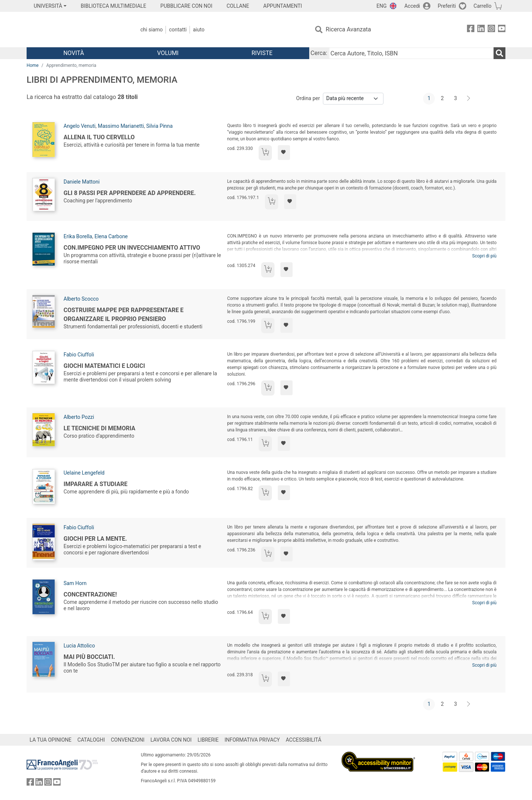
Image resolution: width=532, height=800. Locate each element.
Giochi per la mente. (95, 539)
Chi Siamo (151, 30)
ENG (381, 6)
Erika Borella (78, 236)
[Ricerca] (499, 53)
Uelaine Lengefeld (84, 473)
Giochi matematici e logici (104, 366)
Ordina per (308, 98)
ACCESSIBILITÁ (304, 740)
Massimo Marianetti (121, 126)
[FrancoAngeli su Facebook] (471, 30)
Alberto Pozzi (79, 417)
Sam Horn (75, 583)
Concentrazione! (90, 594)
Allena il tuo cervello (99, 137)
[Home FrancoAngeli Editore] (76, 30)
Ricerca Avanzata (349, 29)
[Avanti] (469, 99)
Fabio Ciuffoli (79, 355)
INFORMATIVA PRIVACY (252, 740)
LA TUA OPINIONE (51, 740)
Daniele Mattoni (82, 182)
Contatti (178, 30)
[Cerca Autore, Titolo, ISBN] (411, 53)
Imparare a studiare (96, 484)
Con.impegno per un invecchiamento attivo (132, 248)
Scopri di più (484, 256)
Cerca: (319, 53)
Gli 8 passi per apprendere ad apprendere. (130, 193)
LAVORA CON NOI (171, 740)
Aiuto (199, 30)
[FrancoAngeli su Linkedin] (481, 30)
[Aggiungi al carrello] (265, 153)
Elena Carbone (111, 236)
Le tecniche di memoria (99, 428)
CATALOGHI (91, 740)
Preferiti (447, 6)
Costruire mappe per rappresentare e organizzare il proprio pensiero (124, 314)
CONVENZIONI (128, 740)
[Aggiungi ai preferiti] (284, 153)
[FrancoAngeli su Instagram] (491, 30)
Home (33, 65)
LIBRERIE (208, 740)
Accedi (412, 6)
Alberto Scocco (81, 299)
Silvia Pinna (160, 126)
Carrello (482, 6)
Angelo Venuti (79, 126)
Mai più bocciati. (89, 657)
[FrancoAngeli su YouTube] (502, 30)
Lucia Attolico (79, 646)
